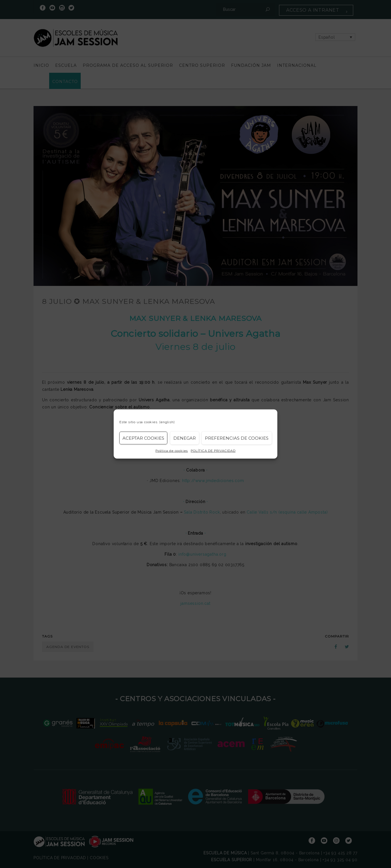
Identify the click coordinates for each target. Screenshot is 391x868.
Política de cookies (172, 451)
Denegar (185, 438)
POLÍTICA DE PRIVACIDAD (213, 451)
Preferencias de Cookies (237, 438)
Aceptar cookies (143, 438)
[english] (167, 422)
